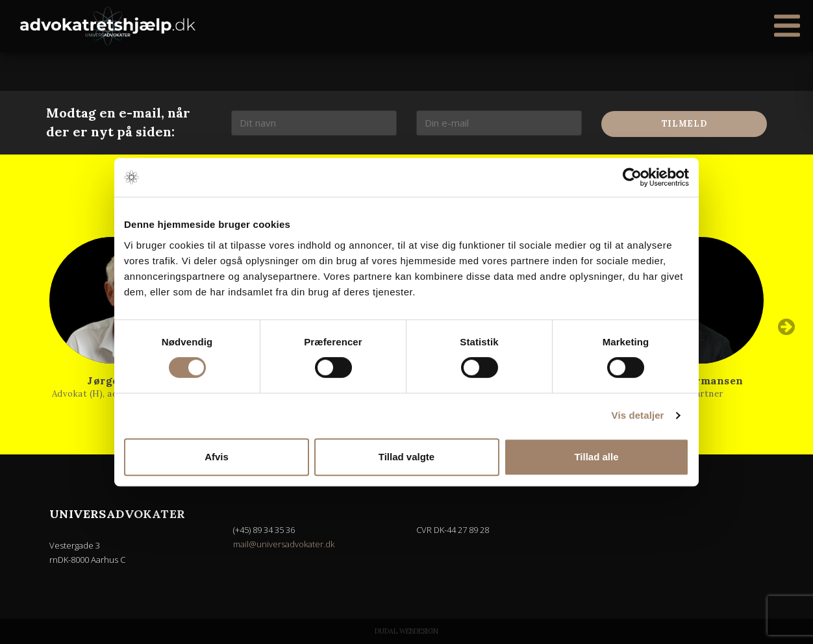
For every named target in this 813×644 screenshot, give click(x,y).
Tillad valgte (406, 457)
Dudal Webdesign (406, 631)
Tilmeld (684, 124)
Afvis (217, 457)
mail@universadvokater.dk (284, 544)
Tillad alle (596, 457)
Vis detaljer (638, 415)
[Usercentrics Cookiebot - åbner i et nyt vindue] (632, 177)
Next (786, 327)
